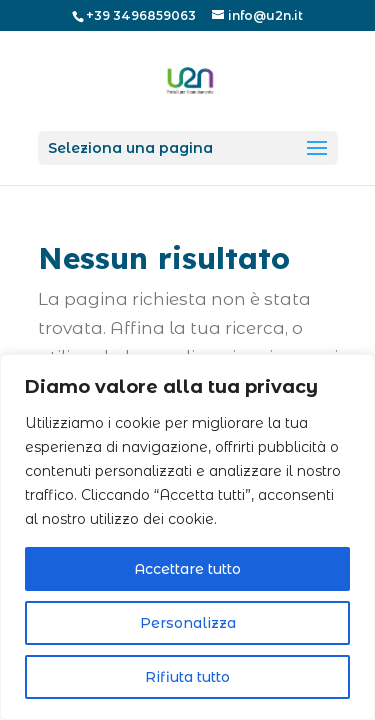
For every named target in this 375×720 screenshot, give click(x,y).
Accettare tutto (187, 569)
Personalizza (188, 623)
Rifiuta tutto (187, 677)
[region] (187, 537)
